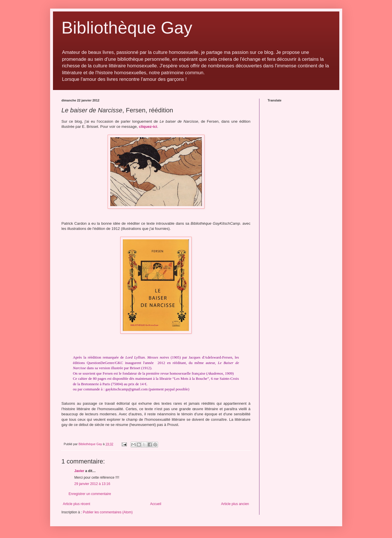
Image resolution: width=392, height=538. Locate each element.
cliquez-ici (148, 127)
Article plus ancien (235, 504)
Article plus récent (77, 504)
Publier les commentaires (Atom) (108, 512)
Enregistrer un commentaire (90, 494)
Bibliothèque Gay (127, 28)
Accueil (156, 504)
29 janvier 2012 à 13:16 (92, 484)
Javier (80, 471)
